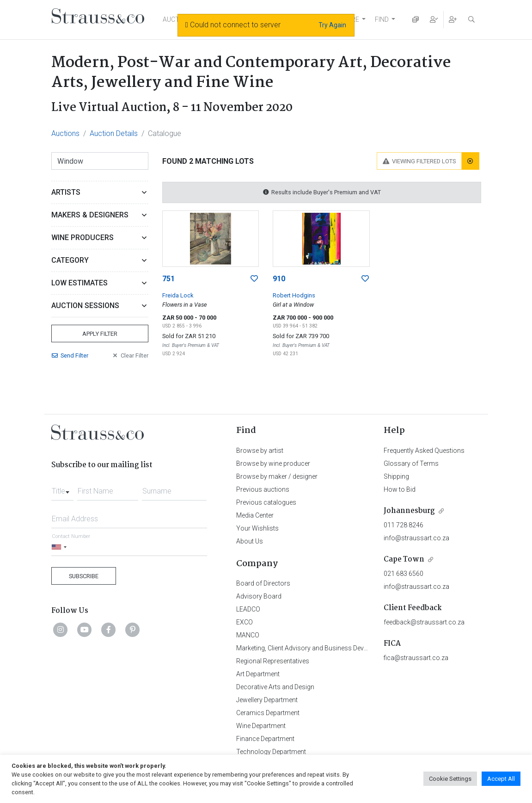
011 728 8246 (404, 525)
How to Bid (400, 489)
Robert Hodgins (294, 295)
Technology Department (271, 752)
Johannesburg (409, 511)
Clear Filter (130, 355)
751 (168, 279)
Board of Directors (263, 583)
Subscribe (84, 576)
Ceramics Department (268, 713)
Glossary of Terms (411, 463)
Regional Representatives (273, 661)
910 (279, 279)
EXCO (245, 622)
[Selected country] (61, 547)
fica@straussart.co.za (416, 658)
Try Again (332, 25)
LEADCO (248, 609)
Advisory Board (259, 596)
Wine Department (261, 726)
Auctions (65, 133)
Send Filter (70, 355)
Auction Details (114, 133)
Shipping (396, 476)
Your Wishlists (257, 528)
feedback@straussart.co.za (424, 622)
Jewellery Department (267, 700)
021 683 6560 (404, 574)
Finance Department (265, 739)
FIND (382, 19)
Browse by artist (260, 451)
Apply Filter (100, 334)
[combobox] (62, 488)
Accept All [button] (501, 779)
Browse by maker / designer (277, 476)
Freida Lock (178, 295)
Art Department (258, 674)
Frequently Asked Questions (424, 451)
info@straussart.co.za (416, 538)
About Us (250, 541)
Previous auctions (263, 489)
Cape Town (404, 559)
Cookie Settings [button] (450, 779)
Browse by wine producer (273, 463)
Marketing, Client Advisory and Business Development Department (331, 648)
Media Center (255, 515)
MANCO (248, 635)
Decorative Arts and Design (275, 687)
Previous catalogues (266, 502)
